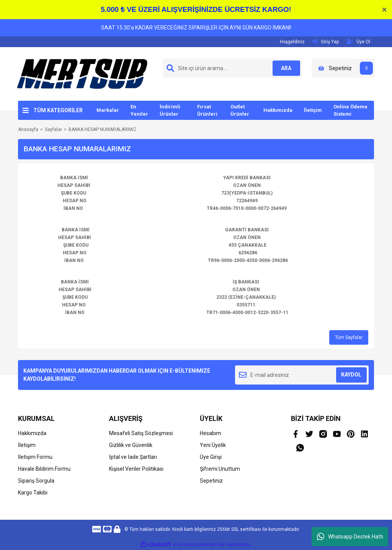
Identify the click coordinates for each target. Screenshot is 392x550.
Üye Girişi (211, 457)
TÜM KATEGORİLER (58, 110)
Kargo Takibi (33, 493)
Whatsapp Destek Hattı (350, 537)
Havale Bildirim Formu (44, 469)
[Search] (232, 68)
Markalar (108, 110)
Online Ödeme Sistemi (350, 110)
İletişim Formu (35, 457)
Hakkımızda (278, 110)
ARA (285, 68)
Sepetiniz (211, 481)
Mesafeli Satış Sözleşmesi (141, 433)
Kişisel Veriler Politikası (136, 469)
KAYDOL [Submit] (351, 375)
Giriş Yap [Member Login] (326, 42)
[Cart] (343, 68)
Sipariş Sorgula (36, 481)
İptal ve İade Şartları (133, 457)
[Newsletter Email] (302, 375)
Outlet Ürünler (240, 110)
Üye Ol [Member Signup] (358, 42)
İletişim (313, 110)
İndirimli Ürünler (170, 110)
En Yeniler (139, 110)
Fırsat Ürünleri (207, 110)
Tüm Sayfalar (349, 337)
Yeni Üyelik (213, 445)
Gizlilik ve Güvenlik (131, 445)
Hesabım (211, 433)
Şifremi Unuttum (220, 469)
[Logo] (82, 74)
